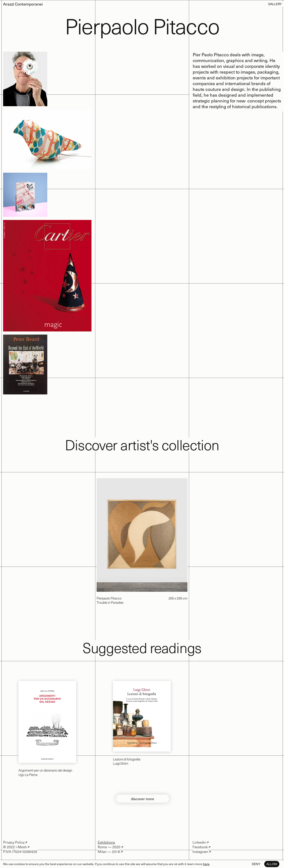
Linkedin (199, 842)
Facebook (200, 847)
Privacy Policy (14, 842)
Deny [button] (256, 864)
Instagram (200, 851)
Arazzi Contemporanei (23, 4)
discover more (143, 799)
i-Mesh (21, 847)
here (206, 864)
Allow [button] (272, 864)
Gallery (275, 4)
